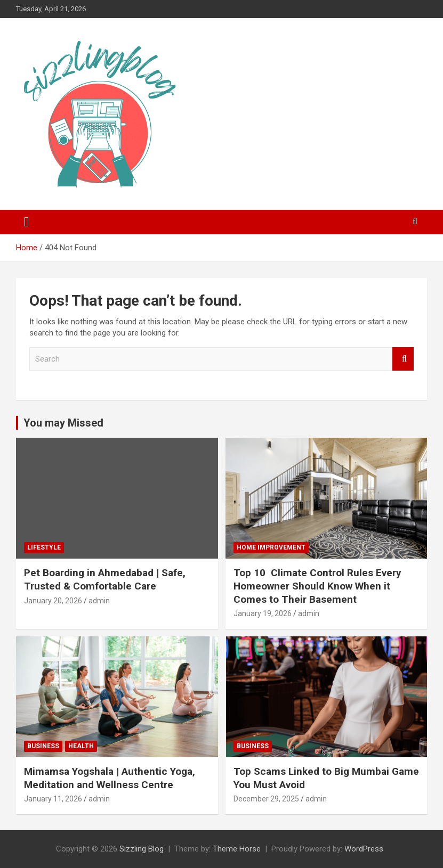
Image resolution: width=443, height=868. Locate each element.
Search (403, 359)
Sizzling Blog (142, 849)
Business (43, 746)
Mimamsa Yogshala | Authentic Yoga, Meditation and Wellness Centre (110, 778)
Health (81, 746)
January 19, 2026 (263, 613)
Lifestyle (44, 547)
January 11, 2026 (53, 799)
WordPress (364, 849)
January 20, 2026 (53, 601)
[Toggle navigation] (27, 222)
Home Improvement (271, 547)
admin (99, 601)
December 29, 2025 (266, 799)
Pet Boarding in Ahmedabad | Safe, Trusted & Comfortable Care (105, 579)
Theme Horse (237, 849)
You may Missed (63, 423)
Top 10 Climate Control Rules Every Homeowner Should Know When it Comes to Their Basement (317, 586)
